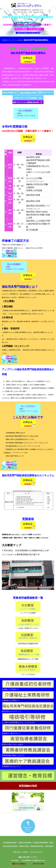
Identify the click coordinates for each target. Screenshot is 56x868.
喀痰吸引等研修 (24, 846)
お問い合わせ (17, 852)
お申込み (25, 852)
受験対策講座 (49, 846)
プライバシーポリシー (36, 852)
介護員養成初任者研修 (10, 843)
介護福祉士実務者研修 (25, 843)
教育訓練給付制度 (28, 786)
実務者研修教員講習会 (37, 846)
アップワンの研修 (15, 40)
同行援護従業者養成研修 (40, 843)
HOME (4, 40)
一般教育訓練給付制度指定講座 (28, 33)
